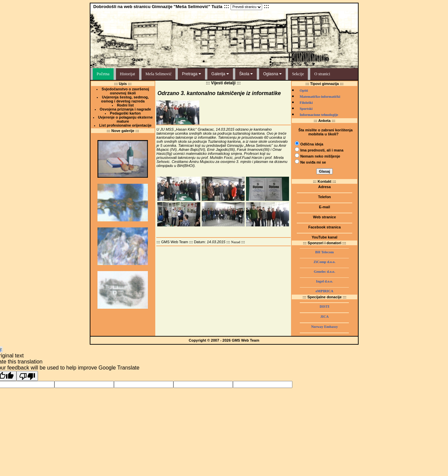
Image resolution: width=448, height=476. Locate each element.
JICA (324, 317)
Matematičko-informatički (320, 97)
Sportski (306, 109)
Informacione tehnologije (319, 115)
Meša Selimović (159, 74)
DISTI (324, 307)
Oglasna (272, 74)
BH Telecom (324, 252)
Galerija (220, 74)
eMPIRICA (324, 291)
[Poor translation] (27, 376)
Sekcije (298, 74)
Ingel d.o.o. (324, 281)
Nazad (236, 242)
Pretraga (191, 74)
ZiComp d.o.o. (324, 262)
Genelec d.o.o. (324, 272)
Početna (103, 74)
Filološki (306, 103)
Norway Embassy (325, 327)
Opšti (304, 91)
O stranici (322, 74)
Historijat (128, 74)
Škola (246, 74)
